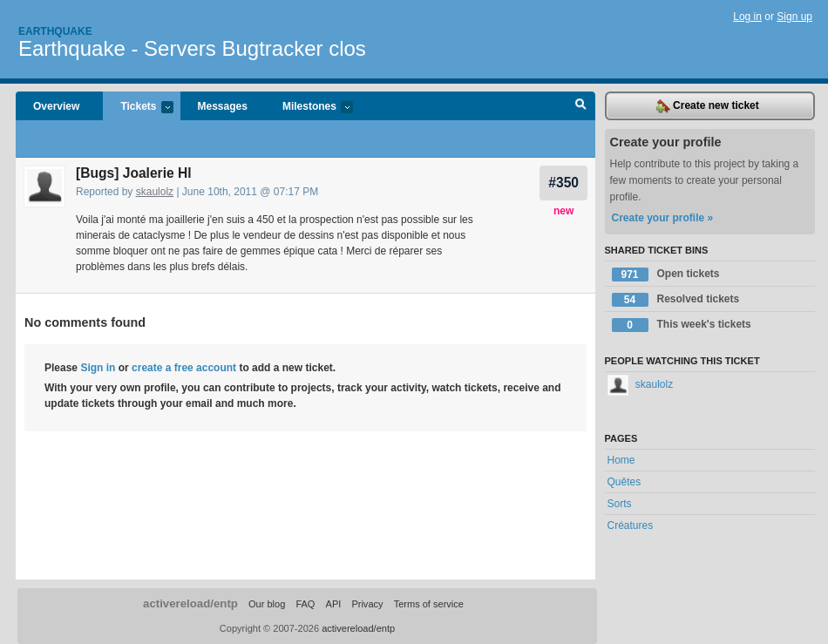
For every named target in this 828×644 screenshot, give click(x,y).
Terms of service (429, 604)
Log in (747, 17)
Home (621, 460)
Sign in (98, 368)
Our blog (267, 604)
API (334, 604)
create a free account (184, 368)
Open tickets (666, 275)
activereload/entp (190, 603)
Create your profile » (663, 218)
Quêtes (624, 482)
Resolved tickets (676, 300)
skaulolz (155, 192)
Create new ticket (708, 106)
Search (581, 106)
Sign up (794, 17)
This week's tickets (682, 325)
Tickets (138, 108)
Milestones (309, 108)
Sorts (620, 504)
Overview (56, 106)
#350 (563, 183)
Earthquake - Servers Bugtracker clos (192, 48)
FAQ (305, 604)
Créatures (631, 525)
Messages (223, 106)
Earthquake (55, 31)
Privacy (367, 604)
